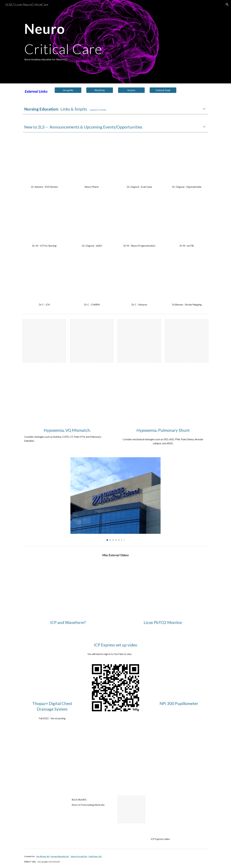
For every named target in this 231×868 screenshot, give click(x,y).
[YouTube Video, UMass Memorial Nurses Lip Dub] (187, 762)
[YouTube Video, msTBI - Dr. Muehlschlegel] (187, 220)
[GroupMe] (68, 90)
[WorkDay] (100, 90)
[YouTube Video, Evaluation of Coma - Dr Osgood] (139, 161)
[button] (227, 4)
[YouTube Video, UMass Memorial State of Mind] (139, 762)
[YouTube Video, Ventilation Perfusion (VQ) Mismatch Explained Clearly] (68, 400)
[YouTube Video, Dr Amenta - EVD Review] (44, 161)
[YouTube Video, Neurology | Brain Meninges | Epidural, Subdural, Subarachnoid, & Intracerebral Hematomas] (92, 762)
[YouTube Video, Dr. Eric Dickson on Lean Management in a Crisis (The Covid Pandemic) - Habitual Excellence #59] (44, 762)
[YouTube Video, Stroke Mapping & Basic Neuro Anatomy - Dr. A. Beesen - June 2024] (187, 279)
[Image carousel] (116, 499)
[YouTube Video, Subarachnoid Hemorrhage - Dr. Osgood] (92, 220)
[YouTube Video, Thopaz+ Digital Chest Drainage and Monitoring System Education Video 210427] (52, 669)
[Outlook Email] (163, 90)
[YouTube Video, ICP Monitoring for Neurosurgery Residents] (68, 592)
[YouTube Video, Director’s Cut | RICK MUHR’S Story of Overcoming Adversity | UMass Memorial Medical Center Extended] (52, 809)
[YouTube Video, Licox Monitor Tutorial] (163, 592)
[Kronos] (131, 90)
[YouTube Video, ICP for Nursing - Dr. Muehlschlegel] (44, 220)
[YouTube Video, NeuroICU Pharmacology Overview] (92, 161)
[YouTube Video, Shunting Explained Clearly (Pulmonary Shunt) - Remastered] (163, 400)
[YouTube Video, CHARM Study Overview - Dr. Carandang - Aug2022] (92, 279)
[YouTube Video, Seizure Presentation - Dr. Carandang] (139, 279)
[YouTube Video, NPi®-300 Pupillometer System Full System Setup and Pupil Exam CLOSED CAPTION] (179, 669)
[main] (100, 42)
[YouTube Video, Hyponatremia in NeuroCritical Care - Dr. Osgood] (187, 161)
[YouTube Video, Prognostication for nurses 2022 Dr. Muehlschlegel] (139, 220)
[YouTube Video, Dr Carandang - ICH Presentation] (44, 279)
